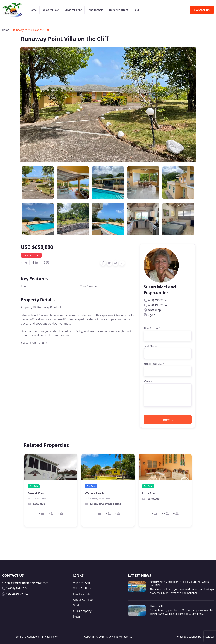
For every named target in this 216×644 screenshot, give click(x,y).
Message (150, 381)
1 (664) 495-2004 (17, 594)
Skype (151, 315)
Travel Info (156, 606)
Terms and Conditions (27, 637)
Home (33, 10)
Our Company (82, 611)
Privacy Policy (50, 637)
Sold (136, 10)
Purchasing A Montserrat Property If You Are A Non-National (180, 584)
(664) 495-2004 (157, 305)
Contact (202, 10)
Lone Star (149, 493)
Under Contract (119, 10)
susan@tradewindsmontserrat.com (25, 583)
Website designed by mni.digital (196, 637)
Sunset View (36, 493)
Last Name (151, 346)
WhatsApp (154, 310)
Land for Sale (95, 10)
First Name (152, 328)
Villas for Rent (73, 10)
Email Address (154, 364)
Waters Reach (95, 493)
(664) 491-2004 (157, 300)
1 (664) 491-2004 (17, 588)
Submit (168, 420)
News (77, 616)
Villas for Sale (51, 10)
